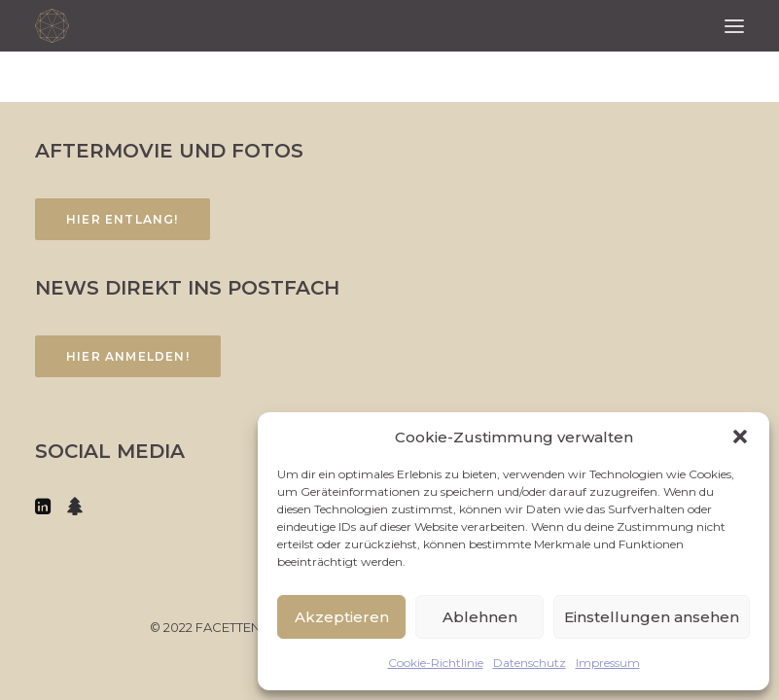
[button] (740, 437)
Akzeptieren (342, 617)
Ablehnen (480, 617)
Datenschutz (530, 663)
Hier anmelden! (128, 356)
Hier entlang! (123, 219)
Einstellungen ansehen (652, 617)
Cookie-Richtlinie (436, 663)
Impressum (608, 663)
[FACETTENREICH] (52, 26)
